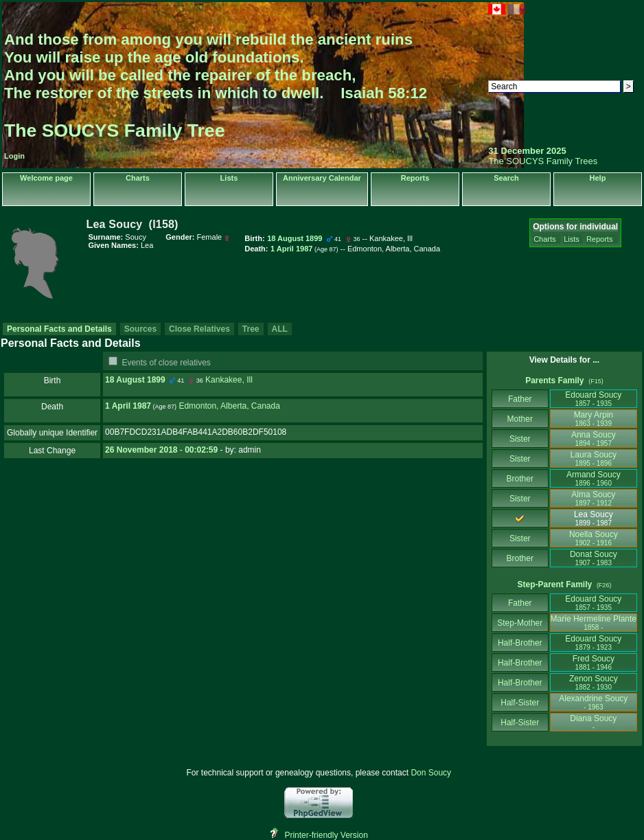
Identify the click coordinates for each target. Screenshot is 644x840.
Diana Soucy (593, 722)
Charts (138, 178)
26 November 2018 (141, 450)
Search (506, 178)
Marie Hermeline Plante (594, 623)
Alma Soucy (593, 498)
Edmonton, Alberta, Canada (229, 406)
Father (520, 399)
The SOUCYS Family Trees (543, 161)
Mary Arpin (594, 419)
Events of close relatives (166, 363)
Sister (520, 439)
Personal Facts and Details (59, 329)
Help (598, 178)
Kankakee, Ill (229, 380)
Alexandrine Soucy (593, 702)
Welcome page (46, 178)
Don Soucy (431, 773)
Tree (251, 329)
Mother (520, 419)
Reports (415, 178)
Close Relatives (199, 329)
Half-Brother (520, 643)
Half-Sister (520, 703)
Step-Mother (520, 623)
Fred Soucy (594, 662)
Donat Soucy (594, 558)
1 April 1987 (128, 406)
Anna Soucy (594, 439)
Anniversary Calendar (322, 178)
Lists (229, 178)
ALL (280, 329)
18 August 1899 (135, 380)
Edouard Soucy (593, 399)
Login (14, 156)
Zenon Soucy (594, 682)
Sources (140, 329)
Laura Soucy (594, 458)
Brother (520, 479)
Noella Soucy (594, 538)
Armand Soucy (594, 478)
